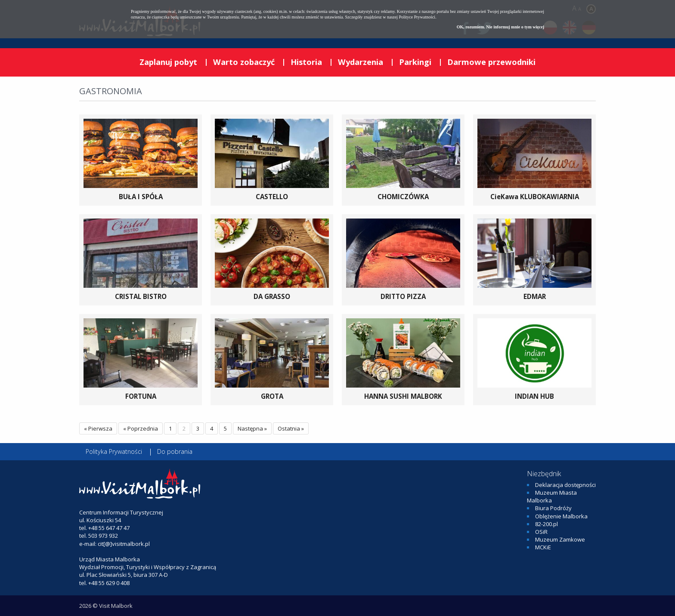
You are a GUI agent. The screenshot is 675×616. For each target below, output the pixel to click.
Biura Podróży (553, 508)
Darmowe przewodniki (491, 62)
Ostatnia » (291, 428)
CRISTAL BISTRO (141, 296)
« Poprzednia (141, 428)
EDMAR (535, 296)
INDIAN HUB (534, 396)
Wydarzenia (361, 62)
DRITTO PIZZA (403, 296)
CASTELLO (272, 197)
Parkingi (415, 62)
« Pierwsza (98, 428)
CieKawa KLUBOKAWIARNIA (535, 197)
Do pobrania (175, 451)
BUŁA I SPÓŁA (141, 197)
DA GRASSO (272, 296)
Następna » (252, 428)
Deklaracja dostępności (565, 485)
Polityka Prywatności (114, 451)
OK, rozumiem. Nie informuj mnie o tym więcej (500, 27)
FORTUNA (141, 396)
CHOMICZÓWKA (403, 197)
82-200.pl (547, 524)
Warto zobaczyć (244, 62)
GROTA (272, 396)
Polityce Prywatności (417, 17)
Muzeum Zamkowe (560, 539)
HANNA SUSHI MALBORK (403, 396)
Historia (306, 62)
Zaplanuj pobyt (168, 62)
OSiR (541, 532)
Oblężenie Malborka (561, 516)
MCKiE (543, 547)
